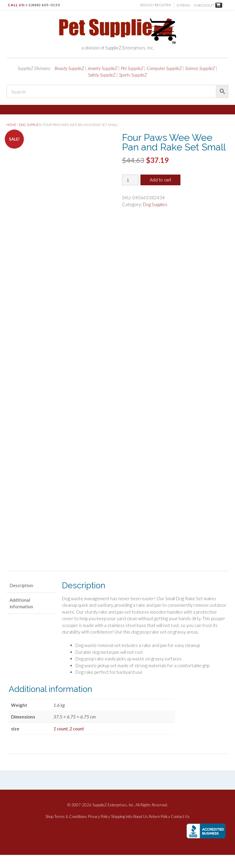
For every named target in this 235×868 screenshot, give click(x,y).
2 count (77, 742)
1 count (61, 742)
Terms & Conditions (71, 830)
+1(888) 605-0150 (43, 5)
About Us (140, 830)
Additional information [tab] (21, 616)
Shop (49, 830)
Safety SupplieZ (102, 75)
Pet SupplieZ (132, 68)
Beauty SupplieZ (69, 68)
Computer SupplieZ (164, 68)
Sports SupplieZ (133, 75)
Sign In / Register (155, 5)
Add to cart (160, 180)
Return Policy (159, 830)
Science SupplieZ (200, 68)
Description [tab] (21, 598)
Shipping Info (121, 830)
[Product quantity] (130, 180)
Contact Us (180, 830)
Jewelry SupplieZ (102, 68)
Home (11, 125)
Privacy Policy (99, 830)
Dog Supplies (30, 125)
